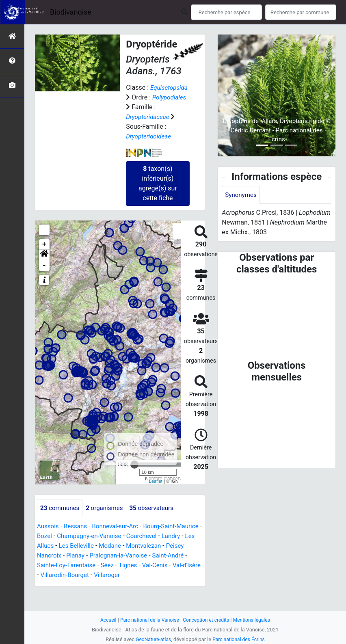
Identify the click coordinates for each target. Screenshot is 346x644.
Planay (141, 565)
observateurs (157, 518)
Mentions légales (255, 620)
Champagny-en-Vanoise (121, 546)
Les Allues (77, 556)
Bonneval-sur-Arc (119, 536)
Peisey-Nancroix (103, 565)
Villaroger (51, 595)
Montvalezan (55, 565)
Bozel (73, 546)
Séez (178, 575)
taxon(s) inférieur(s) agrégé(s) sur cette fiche (158, 193)
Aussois (49, 536)
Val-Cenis (75, 585)
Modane (150, 556)
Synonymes (242, 195)
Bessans (77, 536)
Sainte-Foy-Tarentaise (135, 575)
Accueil (104, 620)
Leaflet (156, 491)
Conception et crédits (207, 620)
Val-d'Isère (108, 585)
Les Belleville (115, 556)
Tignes (47, 585)
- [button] (44, 275)
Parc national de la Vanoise (147, 620)
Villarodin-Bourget (154, 585)
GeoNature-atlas (152, 639)
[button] (44, 265)
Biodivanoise (71, 12)
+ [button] (44, 254)
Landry (47, 556)
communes (61, 518)
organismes (108, 518)
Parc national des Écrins (240, 639)
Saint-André (82, 575)
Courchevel (176, 546)
